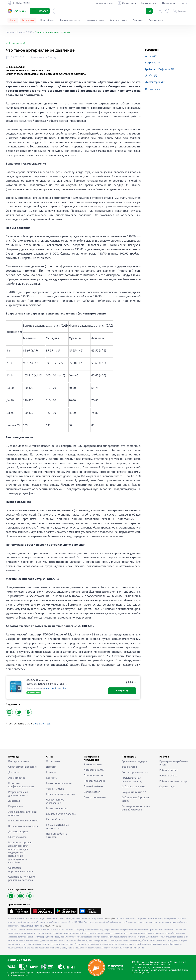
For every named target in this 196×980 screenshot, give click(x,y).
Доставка (14, 772)
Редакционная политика (60, 794)
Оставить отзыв (55, 789)
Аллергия (138, 20)
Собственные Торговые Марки (135, 799)
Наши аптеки (169, 3)
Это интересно (17, 778)
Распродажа (28, 20)
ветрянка (152, 63)
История (51, 767)
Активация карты (94, 770)
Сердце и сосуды (118, 20)
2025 (30, 32)
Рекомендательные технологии (57, 827)
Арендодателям (104, 3)
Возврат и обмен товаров (23, 826)
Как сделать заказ (19, 761)
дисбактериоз (155, 82)
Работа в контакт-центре (174, 781)
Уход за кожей (156, 20)
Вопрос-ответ (92, 792)
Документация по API (134, 792)
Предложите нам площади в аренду (132, 780)
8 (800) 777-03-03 (53, 926)
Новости (21, 32)
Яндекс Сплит (47, 20)
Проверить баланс (95, 781)
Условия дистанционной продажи (22, 814)
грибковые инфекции (160, 69)
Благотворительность (59, 783)
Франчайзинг (129, 767)
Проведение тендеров (135, 761)
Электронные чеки (95, 798)
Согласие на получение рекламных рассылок (22, 879)
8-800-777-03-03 (20, 960)
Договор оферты (18, 832)
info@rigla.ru (144, 973)
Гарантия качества (57, 809)
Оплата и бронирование (22, 767)
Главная (10, 32)
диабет (151, 76)
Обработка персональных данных (21, 870)
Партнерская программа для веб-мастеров (136, 808)
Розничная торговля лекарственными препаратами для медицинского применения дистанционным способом (20, 853)
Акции (13, 20)
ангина (151, 56)
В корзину (122, 691)
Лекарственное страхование (55, 802)
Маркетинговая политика (23, 821)
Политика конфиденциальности (21, 785)
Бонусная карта (149, 3)
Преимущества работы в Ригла (174, 763)
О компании (53, 761)
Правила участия (94, 776)
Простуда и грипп (95, 20)
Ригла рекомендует (70, 20)
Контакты (52, 778)
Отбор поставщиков (133, 787)
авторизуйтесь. (42, 724)
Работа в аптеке (169, 770)
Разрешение (16, 806)
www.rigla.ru (110, 919)
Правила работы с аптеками (56, 836)
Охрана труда (167, 787)
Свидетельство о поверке (61, 814)
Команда (51, 772)
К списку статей (17, 43)
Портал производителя (135, 772)
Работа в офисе (168, 776)
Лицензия (14, 801)
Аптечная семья (93, 765)
